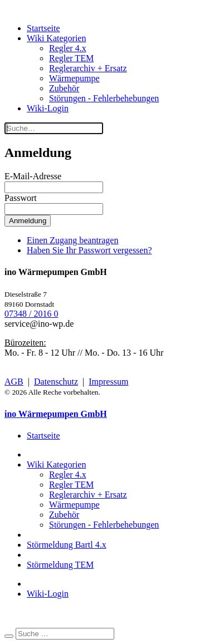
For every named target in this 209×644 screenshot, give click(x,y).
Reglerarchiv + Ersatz (88, 68)
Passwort (21, 198)
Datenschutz (56, 382)
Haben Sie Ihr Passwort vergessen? (89, 250)
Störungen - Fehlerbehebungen (104, 98)
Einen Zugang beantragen (72, 240)
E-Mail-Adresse (33, 176)
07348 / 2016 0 (31, 314)
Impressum (108, 382)
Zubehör (64, 88)
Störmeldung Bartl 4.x (67, 545)
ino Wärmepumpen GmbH (56, 414)
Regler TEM (71, 58)
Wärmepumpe (74, 78)
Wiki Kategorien (56, 38)
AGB (14, 382)
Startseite (43, 28)
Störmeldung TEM (60, 565)
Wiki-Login (48, 108)
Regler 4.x (68, 48)
